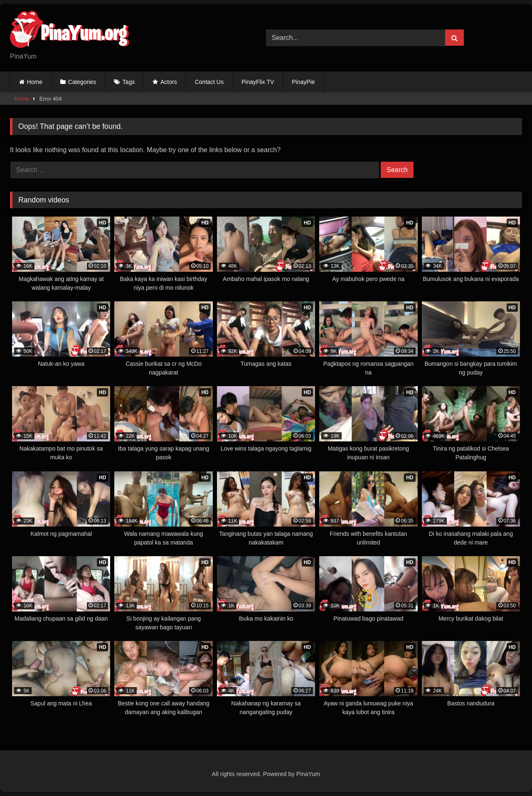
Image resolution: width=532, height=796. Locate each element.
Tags (129, 82)
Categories (82, 82)
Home (35, 82)
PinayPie (303, 82)
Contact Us (209, 82)
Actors (169, 82)
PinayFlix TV (258, 82)
